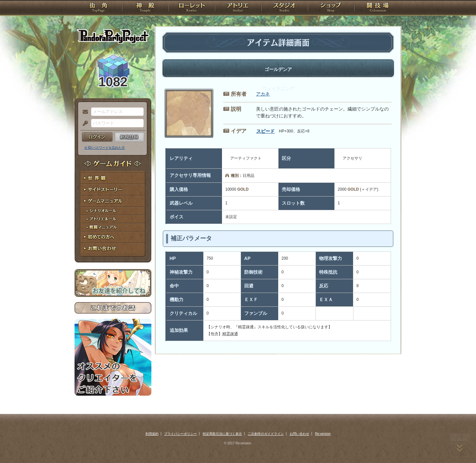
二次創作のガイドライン (266, 434)
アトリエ (238, 8)
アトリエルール (113, 219)
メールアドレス (84, 112)
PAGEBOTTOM (460, 445)
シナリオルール (113, 211)
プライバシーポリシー (180, 434)
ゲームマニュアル (113, 201)
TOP (98, 8)
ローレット (192, 8)
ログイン (97, 137)
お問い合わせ (113, 249)
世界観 (113, 178)
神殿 (145, 8)
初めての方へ (113, 237)
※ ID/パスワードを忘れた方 (105, 148)
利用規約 (152, 434)
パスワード (84, 124)
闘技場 (378, 8)
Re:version (323, 434)
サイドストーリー (113, 190)
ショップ (331, 8)
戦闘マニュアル (113, 227)
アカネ (263, 94)
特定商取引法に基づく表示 (222, 434)
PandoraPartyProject (113, 36)
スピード (265, 131)
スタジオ (284, 8)
